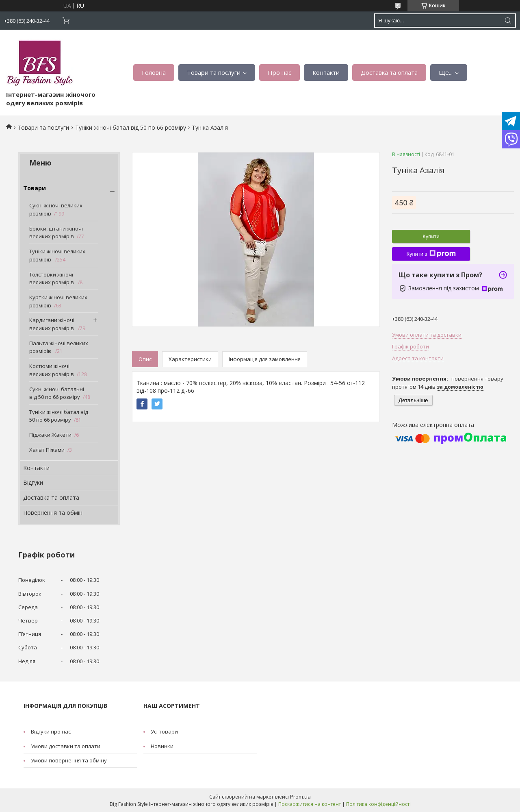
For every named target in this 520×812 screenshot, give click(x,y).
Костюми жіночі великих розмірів (52, 370)
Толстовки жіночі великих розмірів (52, 279)
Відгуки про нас (51, 731)
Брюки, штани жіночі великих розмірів (56, 233)
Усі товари (164, 731)
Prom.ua (300, 797)
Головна (154, 72)
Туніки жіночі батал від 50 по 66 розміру (131, 127)
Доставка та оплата (389, 72)
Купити (431, 236)
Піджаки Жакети (50, 435)
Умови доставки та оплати (66, 746)
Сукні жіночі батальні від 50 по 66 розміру (57, 393)
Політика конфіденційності (378, 804)
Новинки (162, 746)
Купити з (431, 254)
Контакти (326, 72)
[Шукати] (508, 21)
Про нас (279, 72)
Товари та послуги (214, 72)
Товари (35, 188)
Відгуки (33, 482)
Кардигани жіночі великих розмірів (52, 324)
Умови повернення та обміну (69, 760)
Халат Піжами (47, 450)
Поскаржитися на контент (310, 804)
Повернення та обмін (53, 513)
